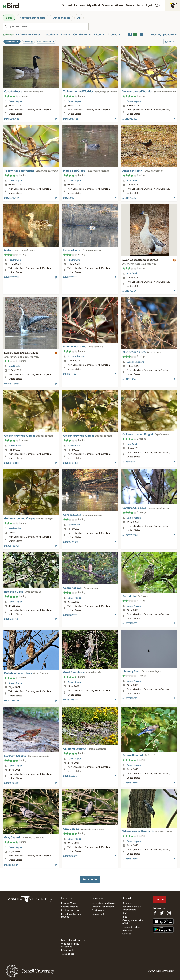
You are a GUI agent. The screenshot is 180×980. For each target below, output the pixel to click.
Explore (80, 5)
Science (107, 5)
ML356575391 (130, 859)
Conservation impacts (103, 907)
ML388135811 (11, 463)
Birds (9, 18)
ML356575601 (130, 783)
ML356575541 (12, 865)
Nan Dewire (133, 181)
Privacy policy (68, 950)
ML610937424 (12, 198)
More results (90, 879)
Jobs (125, 917)
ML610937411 (70, 198)
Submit (67, 5)
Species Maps (68, 903)
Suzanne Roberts (76, 357)
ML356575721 (12, 783)
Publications (98, 910)
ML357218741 (12, 701)
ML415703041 (130, 291)
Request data (98, 914)
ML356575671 (71, 776)
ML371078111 (70, 615)
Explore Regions (70, 907)
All (79, 18)
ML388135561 (71, 542)
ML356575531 (71, 856)
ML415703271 (130, 198)
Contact (126, 934)
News (130, 5)
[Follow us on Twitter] (162, 913)
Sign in (149, 5)
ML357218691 (130, 698)
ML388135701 (12, 546)
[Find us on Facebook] (155, 913)
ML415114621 (70, 374)
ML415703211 (11, 277)
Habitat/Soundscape (32, 18)
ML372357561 (12, 619)
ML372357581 (130, 535)
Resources (128, 903)
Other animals (61, 18)
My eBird (94, 5)
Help (139, 5)
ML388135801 (71, 463)
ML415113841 (130, 379)
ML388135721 (130, 462)
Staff (125, 913)
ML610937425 (71, 119)
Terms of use (68, 954)
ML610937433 (12, 119)
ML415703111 (70, 277)
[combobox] (48, 26)
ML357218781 (130, 623)
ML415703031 (12, 384)
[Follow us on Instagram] (169, 913)
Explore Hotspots (70, 910)
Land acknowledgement (74, 940)
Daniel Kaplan (15, 101)
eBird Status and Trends (104, 903)
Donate (160, 900)
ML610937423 (130, 119)
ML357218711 (71, 700)
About (119, 5)
